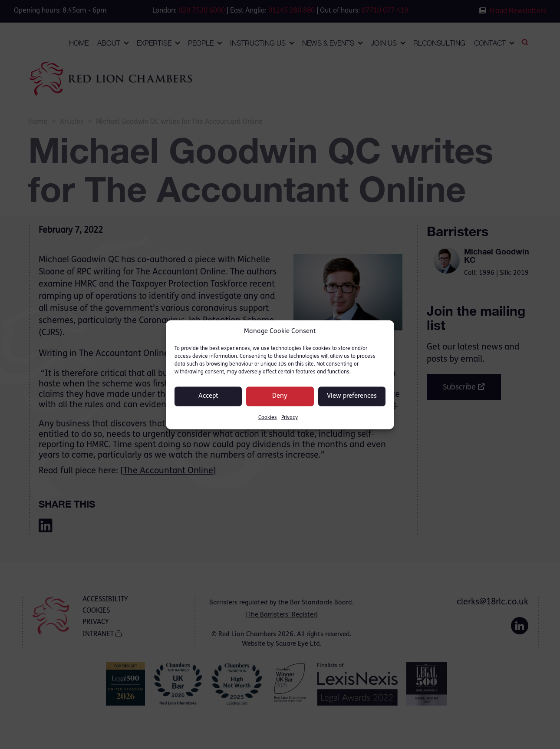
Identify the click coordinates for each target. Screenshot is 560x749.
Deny (280, 396)
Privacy (290, 417)
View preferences (352, 396)
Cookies (268, 417)
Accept (208, 396)
